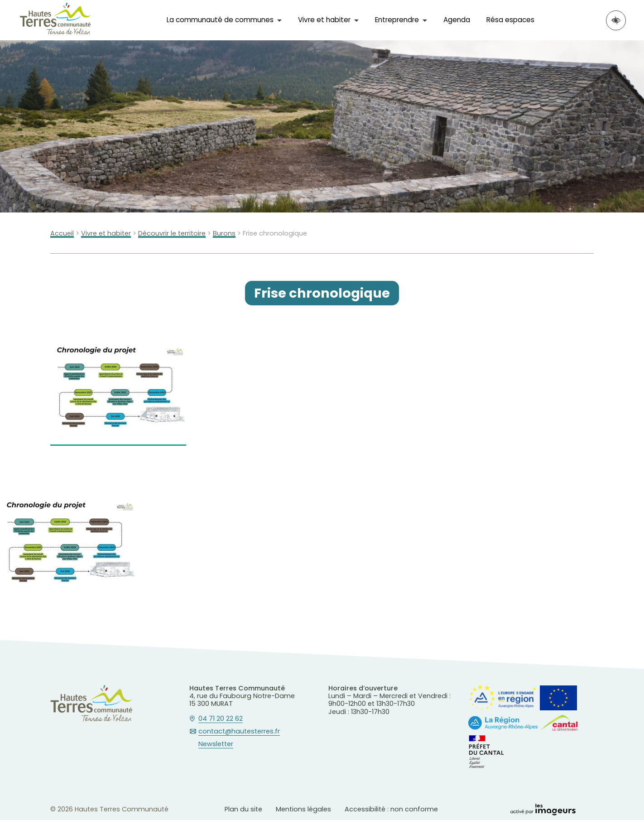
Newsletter (216, 744)
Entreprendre (397, 20)
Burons (224, 234)
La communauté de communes (220, 20)
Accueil (62, 234)
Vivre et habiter (324, 20)
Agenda (457, 20)
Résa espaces (510, 20)
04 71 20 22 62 (221, 719)
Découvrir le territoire (172, 234)
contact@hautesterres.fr (239, 732)
